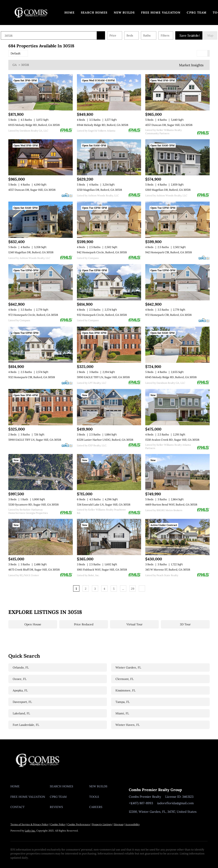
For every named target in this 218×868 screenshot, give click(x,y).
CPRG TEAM (197, 13)
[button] (31, 13)
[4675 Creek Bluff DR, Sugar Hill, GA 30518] (41, 537)
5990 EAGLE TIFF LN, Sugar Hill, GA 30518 (103, 377)
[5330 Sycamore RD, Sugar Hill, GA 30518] (41, 472)
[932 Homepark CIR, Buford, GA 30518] (41, 345)
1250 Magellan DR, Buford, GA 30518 (99, 190)
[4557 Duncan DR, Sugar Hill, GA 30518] (177, 92)
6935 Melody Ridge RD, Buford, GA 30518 (34, 125)
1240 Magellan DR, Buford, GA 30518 (31, 252)
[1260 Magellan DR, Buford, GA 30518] (177, 157)
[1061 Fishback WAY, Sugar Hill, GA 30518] (109, 537)
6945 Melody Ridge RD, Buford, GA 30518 (171, 377)
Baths (154, 35)
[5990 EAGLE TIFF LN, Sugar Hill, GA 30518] (109, 345)
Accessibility (132, 824)
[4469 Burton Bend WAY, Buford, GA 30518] (177, 472)
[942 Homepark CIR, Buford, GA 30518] (177, 220)
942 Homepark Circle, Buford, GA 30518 (102, 252)
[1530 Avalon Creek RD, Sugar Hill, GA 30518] (177, 407)
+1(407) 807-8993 (141, 803)
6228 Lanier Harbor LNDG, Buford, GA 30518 (105, 440)
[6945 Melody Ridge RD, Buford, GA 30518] (177, 345)
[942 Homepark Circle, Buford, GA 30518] (109, 220)
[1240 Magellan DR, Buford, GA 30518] (41, 220)
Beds (137, 35)
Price (120, 35)
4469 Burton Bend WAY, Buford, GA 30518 (171, 505)
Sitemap (119, 824)
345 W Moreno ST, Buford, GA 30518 (168, 570)
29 (133, 589)
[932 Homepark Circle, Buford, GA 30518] (109, 282)
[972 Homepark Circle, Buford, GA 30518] (41, 282)
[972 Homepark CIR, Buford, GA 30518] (177, 282)
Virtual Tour (135, 624)
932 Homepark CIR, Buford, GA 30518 (32, 377)
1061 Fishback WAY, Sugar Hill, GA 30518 (102, 570)
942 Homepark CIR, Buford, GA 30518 (169, 252)
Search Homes (94, 13)
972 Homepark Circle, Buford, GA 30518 (33, 315)
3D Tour (185, 624)
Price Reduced (84, 624)
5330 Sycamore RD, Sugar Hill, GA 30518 (33, 505)
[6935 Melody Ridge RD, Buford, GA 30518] (41, 92)
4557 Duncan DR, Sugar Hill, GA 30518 (169, 125)
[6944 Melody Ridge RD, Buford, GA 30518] (109, 92)
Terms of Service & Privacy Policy (29, 824)
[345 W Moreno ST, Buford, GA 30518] (177, 537)
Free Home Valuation (161, 13)
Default (16, 53)
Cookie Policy (58, 824)
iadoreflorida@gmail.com (175, 803)
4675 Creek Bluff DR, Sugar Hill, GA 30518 (34, 570)
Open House (33, 624)
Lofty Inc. (30, 831)
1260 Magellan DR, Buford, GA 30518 (168, 190)
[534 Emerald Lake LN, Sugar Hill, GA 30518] (109, 472)
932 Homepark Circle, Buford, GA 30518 (102, 315)
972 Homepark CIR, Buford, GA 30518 (168, 315)
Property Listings (102, 824)
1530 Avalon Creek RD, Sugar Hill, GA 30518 (172, 440)
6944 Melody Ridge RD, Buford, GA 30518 (103, 125)
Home (70, 13)
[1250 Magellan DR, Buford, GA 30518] (109, 157)
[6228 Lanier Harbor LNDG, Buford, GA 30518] (109, 407)
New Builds (124, 13)
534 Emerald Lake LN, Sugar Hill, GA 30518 (104, 505)
